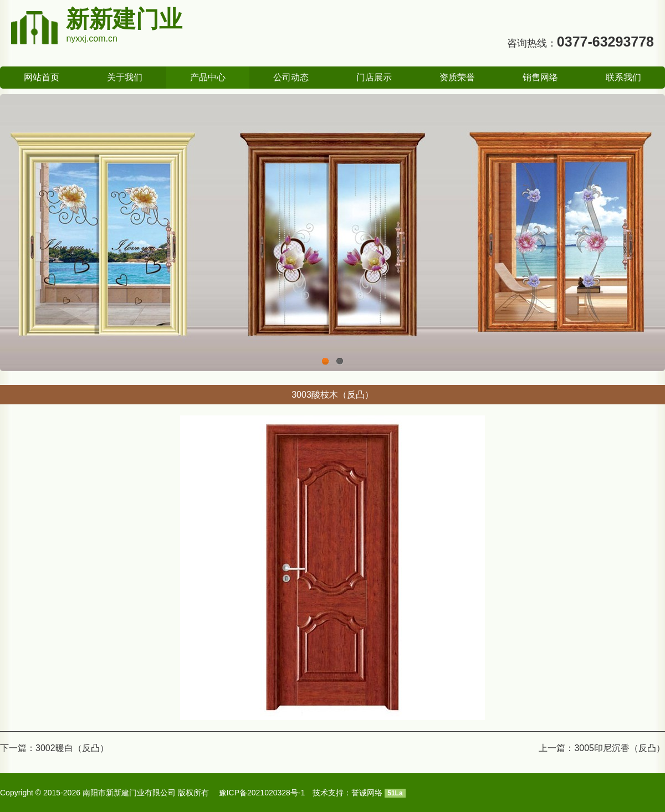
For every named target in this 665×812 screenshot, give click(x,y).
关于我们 (125, 77)
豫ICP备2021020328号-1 (262, 793)
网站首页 (42, 77)
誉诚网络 (367, 793)
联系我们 (623, 77)
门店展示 (374, 77)
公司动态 (291, 77)
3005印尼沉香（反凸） (620, 748)
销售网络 (540, 77)
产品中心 (208, 77)
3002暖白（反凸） (72, 748)
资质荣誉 (457, 77)
